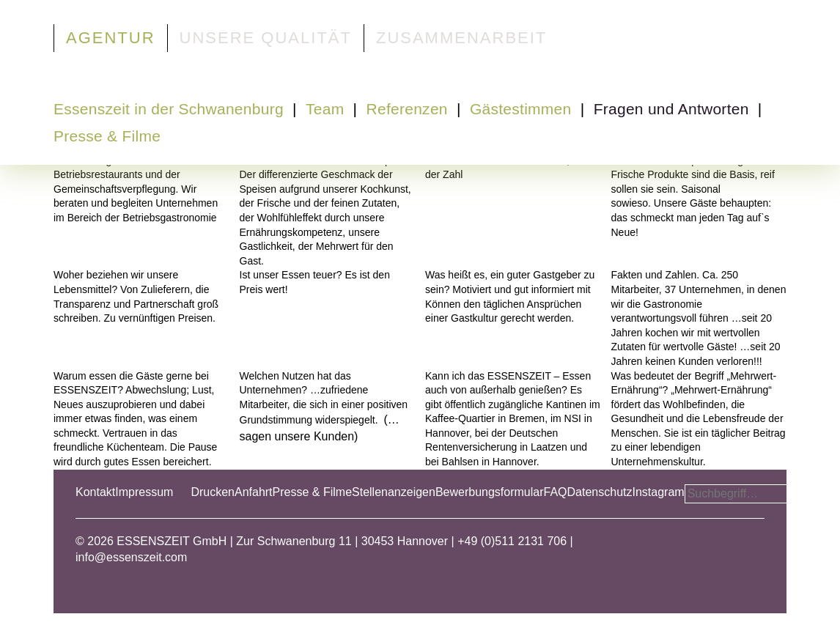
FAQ (556, 492)
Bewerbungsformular (490, 492)
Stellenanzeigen (394, 492)
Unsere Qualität (266, 38)
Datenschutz (600, 492)
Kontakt (95, 492)
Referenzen (407, 109)
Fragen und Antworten (671, 109)
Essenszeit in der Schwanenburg (169, 109)
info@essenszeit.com (131, 557)
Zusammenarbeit (461, 38)
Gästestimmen (521, 109)
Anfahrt (254, 492)
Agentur (111, 38)
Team (325, 109)
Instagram (658, 492)
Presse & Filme (107, 136)
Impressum (144, 492)
